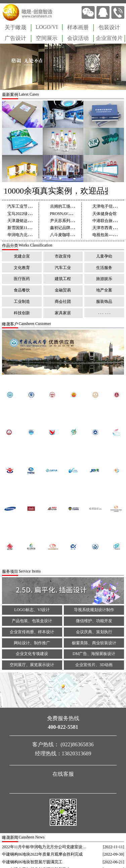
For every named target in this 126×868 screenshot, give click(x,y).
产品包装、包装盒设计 (32, 621)
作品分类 (10, 246)
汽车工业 (63, 268)
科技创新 (22, 313)
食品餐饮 (22, 290)
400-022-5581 (63, 727)
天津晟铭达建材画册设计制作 (34, 221)
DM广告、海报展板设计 (94, 654)
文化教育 (22, 268)
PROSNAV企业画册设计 (71, 214)
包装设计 (109, 27)
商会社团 (63, 302)
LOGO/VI (47, 27)
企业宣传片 (109, 38)
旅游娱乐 (104, 279)
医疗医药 (22, 279)
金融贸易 (63, 290)
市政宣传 (63, 256)
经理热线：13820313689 (63, 753)
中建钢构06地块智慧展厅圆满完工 (32, 862)
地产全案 (104, 290)
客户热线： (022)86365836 (63, 744)
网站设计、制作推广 (32, 643)
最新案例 (10, 95)
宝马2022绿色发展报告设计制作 (36, 214)
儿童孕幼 (104, 256)
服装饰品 (104, 302)
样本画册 (78, 27)
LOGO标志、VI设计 (32, 610)
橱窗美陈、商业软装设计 (94, 643)
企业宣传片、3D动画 (94, 665)
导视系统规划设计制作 (94, 610)
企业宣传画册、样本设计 (32, 632)
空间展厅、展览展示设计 (32, 665)
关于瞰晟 (15, 27)
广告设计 (15, 38)
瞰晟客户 (10, 324)
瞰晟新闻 (10, 837)
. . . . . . (104, 313)
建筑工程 (63, 279)
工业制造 (22, 302)
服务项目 (10, 572)
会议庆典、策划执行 (94, 632)
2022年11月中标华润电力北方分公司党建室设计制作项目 (45, 847)
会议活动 (78, 38)
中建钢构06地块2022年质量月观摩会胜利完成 (42, 854)
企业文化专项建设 (32, 654)
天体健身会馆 (104, 214)
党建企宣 (22, 256)
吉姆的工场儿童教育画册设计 (76, 206)
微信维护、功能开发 (94, 621)
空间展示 (47, 38)
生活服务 (104, 268)
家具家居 (63, 313)
